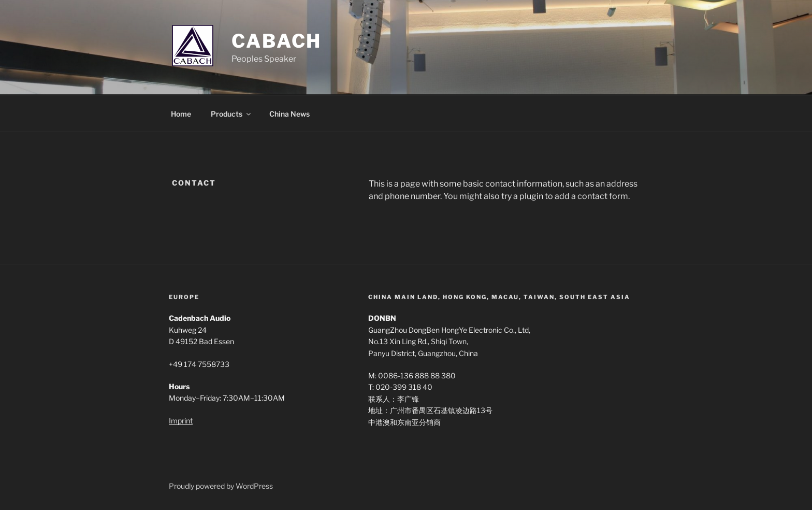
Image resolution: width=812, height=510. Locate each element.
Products (231, 114)
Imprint (181, 421)
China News (289, 114)
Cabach (277, 41)
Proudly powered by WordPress (221, 486)
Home (181, 114)
